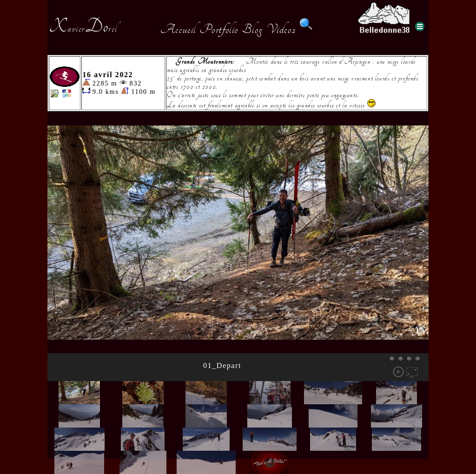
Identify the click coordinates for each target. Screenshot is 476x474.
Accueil (178, 29)
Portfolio (219, 29)
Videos (281, 29)
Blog (252, 29)
